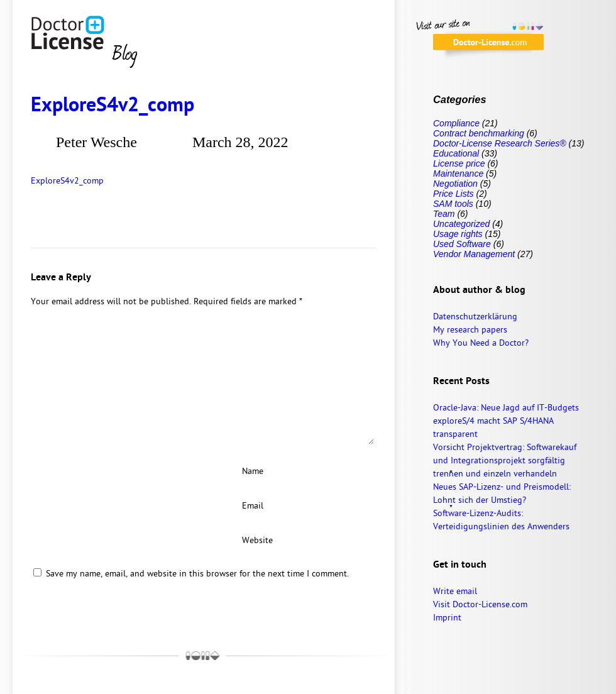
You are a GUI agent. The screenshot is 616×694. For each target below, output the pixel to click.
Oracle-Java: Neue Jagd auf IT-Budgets (506, 408)
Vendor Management (474, 254)
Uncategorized (461, 224)
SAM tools (453, 204)
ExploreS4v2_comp (113, 106)
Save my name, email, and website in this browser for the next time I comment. (197, 574)
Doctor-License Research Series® (500, 143)
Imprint (447, 618)
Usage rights (458, 234)
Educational (456, 153)
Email (305, 507)
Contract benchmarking (479, 133)
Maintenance (458, 173)
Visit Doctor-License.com (480, 605)
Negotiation (455, 184)
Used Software (462, 244)
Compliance (456, 123)
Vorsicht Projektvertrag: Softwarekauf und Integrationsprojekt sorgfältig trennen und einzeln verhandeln (505, 461)
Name (305, 472)
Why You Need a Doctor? (481, 344)
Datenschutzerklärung (475, 317)
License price (459, 163)
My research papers (470, 330)
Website (257, 541)
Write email (455, 592)
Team (444, 214)
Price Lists (454, 194)
